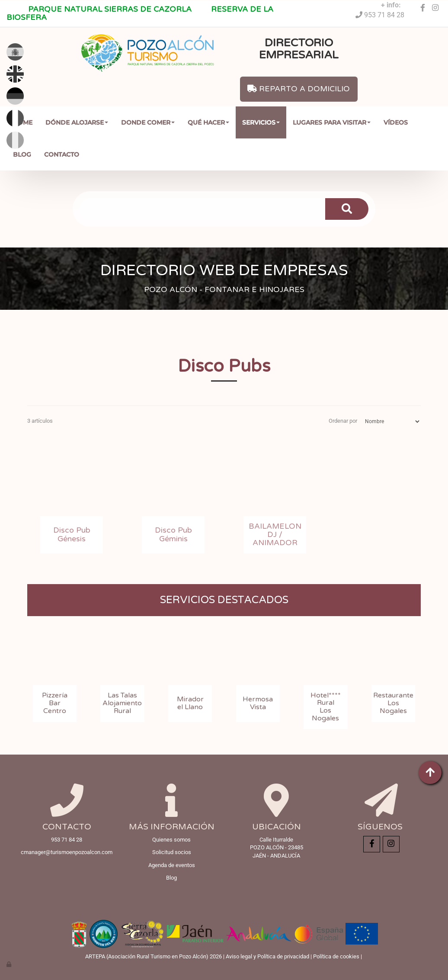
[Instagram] (435, 8)
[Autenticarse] (10, 964)
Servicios (261, 122)
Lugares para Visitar (332, 122)
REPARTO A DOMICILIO (299, 89)
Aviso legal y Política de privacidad (267, 956)
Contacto (62, 154)
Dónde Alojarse (77, 122)
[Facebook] (422, 8)
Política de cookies (336, 956)
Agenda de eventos (172, 865)
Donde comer (148, 122)
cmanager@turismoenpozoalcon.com (67, 852)
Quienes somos (171, 840)
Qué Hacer (208, 122)
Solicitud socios (172, 852)
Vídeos (396, 122)
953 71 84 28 (383, 15)
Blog (22, 154)
